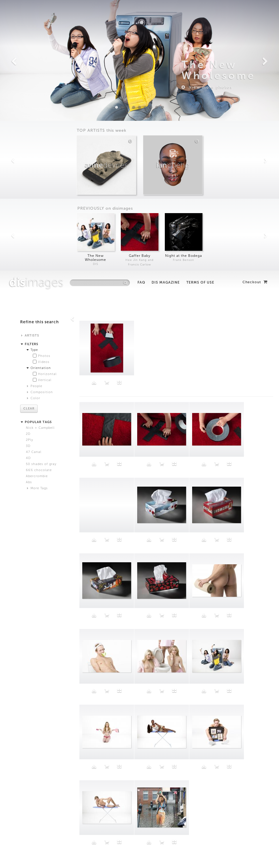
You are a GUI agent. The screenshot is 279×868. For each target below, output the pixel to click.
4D (28, 187)
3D (28, 175)
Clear (29, 138)
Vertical (45, 109)
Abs (29, 212)
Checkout (255, 11)
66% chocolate (39, 199)
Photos (44, 85)
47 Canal (34, 181)
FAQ (141, 12)
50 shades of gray (41, 193)
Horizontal (47, 103)
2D (28, 163)
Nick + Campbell (40, 157)
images (36, 12)
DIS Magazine (166, 12)
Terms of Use (200, 12)
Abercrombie (37, 205)
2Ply (29, 169)
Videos (44, 91)
